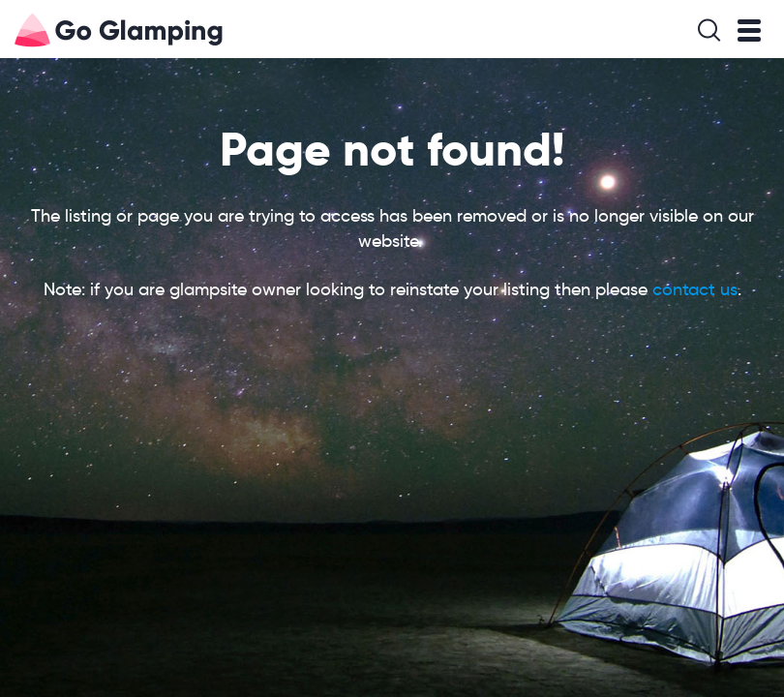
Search (709, 30)
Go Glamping (33, 30)
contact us (695, 289)
